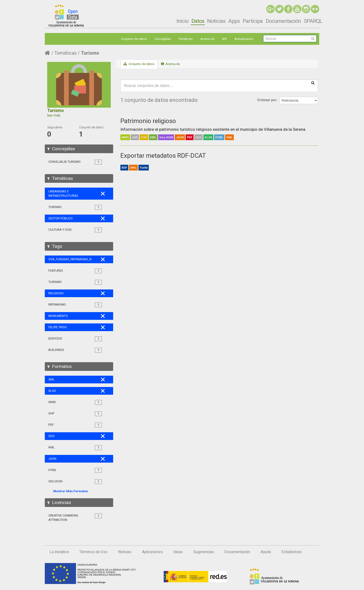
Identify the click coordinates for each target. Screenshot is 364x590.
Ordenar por (267, 100)
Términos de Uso (93, 552)
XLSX (208, 137)
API (224, 39)
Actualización (244, 39)
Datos (198, 21)
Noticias (216, 21)
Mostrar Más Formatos (71, 491)
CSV (144, 137)
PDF (190, 137)
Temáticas (185, 39)
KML (153, 137)
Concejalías (163, 39)
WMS (125, 137)
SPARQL (313, 21)
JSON (180, 137)
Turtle (144, 168)
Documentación (283, 21)
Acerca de (207, 39)
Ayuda (266, 552)
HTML (219, 137)
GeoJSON (166, 137)
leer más (54, 115)
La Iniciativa (59, 552)
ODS (198, 137)
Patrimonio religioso (148, 121)
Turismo (90, 53)
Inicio (182, 21)
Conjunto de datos (134, 39)
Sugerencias (204, 552)
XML (229, 137)
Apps (234, 21)
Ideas (178, 552)
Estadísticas (292, 552)
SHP (135, 137)
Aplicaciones (153, 552)
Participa (253, 21)
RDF (124, 168)
